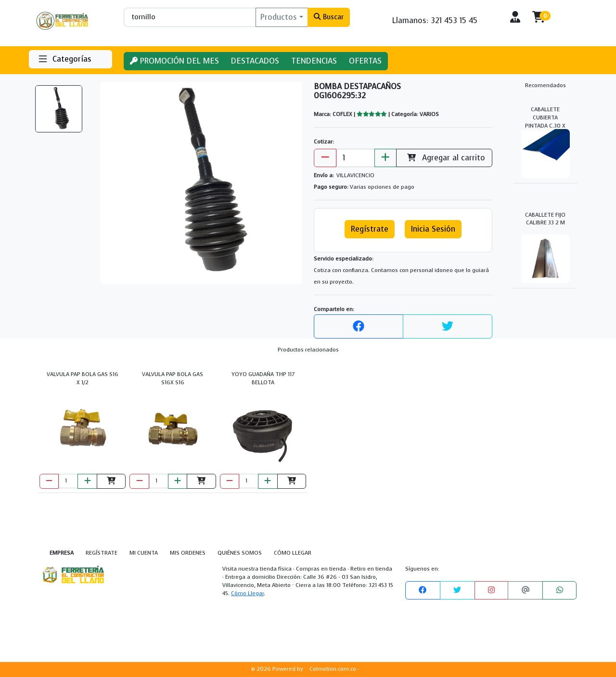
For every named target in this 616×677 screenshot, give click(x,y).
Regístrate (370, 229)
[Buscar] (190, 17)
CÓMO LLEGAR (293, 553)
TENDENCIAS (314, 61)
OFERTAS (365, 61)
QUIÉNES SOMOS (240, 553)
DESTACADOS (255, 61)
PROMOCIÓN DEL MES (174, 61)
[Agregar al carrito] (111, 481)
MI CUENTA (144, 553)
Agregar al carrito (444, 158)
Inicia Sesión (433, 229)
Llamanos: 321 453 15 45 (435, 20)
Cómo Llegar (247, 593)
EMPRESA (62, 553)
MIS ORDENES (188, 553)
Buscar (328, 17)
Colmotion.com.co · (334, 669)
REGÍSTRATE (102, 553)
